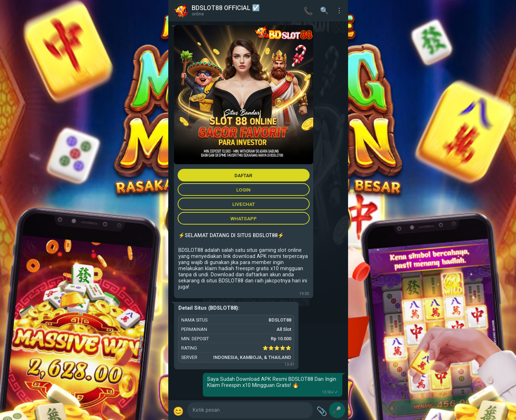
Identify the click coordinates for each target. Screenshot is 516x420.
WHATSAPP (243, 218)
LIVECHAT (244, 204)
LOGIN (243, 190)
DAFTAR (243, 175)
